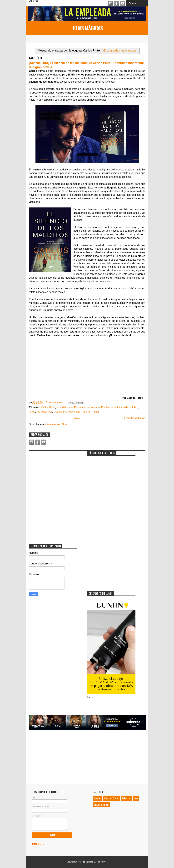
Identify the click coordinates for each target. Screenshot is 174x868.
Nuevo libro (74, 412)
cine (136, 798)
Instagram (110, 3)
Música (107, 798)
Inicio (77, 418)
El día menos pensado (87, 407)
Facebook (116, 3)
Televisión (127, 798)
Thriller (95, 412)
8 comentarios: (55, 402)
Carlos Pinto (48, 407)
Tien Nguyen (102, 862)
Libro (135, 407)
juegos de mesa (102, 805)
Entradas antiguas (135, 418)
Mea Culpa (60, 412)
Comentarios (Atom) (57, 424)
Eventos (98, 798)
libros (32, 412)
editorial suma (65, 407)
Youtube (122, 3)
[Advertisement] (53, 473)
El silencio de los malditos (116, 407)
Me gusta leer (44, 412)
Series (116, 798)
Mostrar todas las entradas (119, 51)
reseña (86, 412)
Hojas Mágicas (87, 28)
